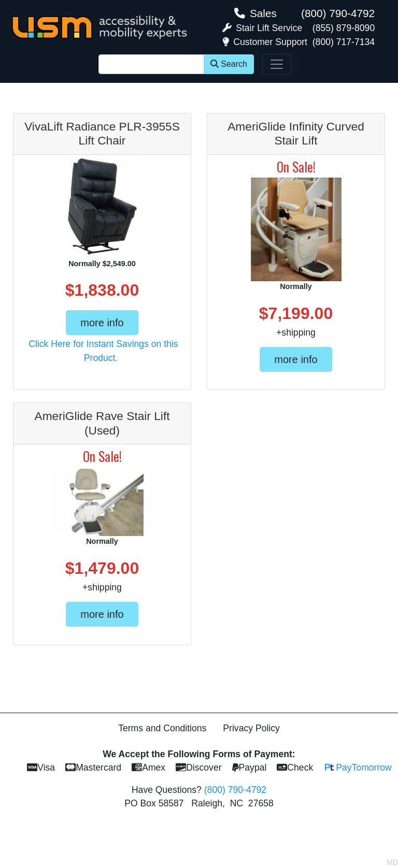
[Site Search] (151, 64)
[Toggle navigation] (277, 64)
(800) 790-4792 (338, 13)
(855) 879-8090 (344, 28)
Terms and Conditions (162, 728)
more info (102, 323)
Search (229, 64)
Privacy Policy (251, 728)
